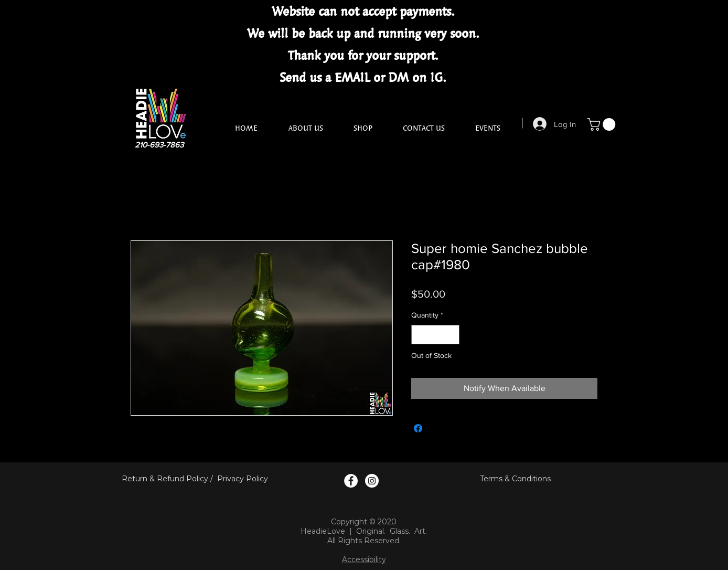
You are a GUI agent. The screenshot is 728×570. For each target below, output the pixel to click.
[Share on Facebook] (418, 428)
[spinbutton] (435, 335)
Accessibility (364, 560)
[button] (603, 124)
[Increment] (451, 335)
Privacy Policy (243, 479)
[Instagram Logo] (372, 481)
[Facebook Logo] (351, 481)
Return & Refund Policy (165, 479)
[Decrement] (419, 335)
